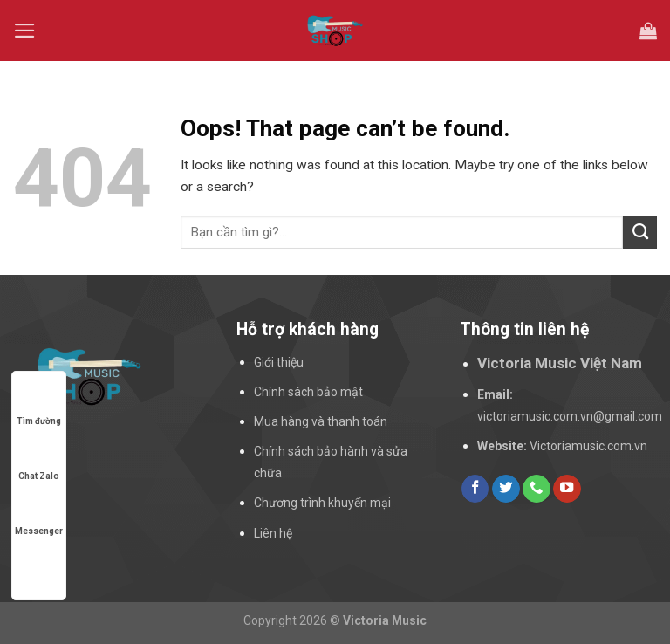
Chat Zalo (39, 459)
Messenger (39, 514)
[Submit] (640, 232)
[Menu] (25, 31)
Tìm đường (39, 404)
